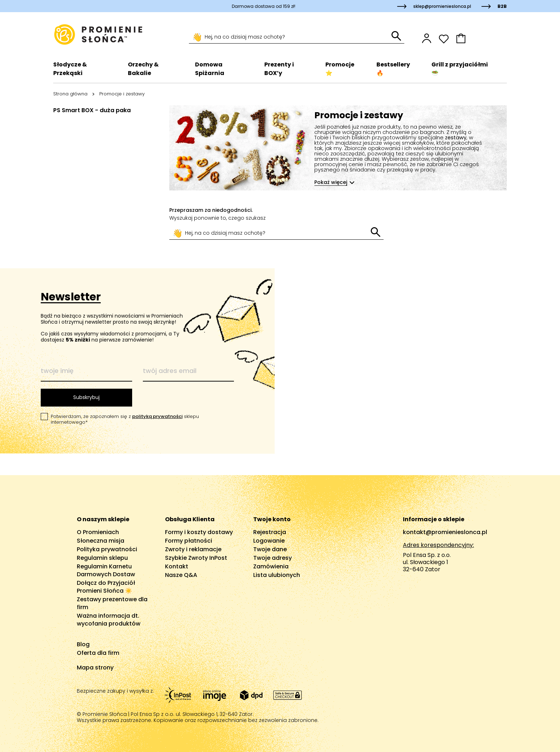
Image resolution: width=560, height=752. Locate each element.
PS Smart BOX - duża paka (92, 110)
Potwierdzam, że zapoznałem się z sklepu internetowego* (125, 419)
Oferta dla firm (98, 653)
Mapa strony (95, 668)
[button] (481, 38)
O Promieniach (98, 532)
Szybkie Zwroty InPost (196, 558)
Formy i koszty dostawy (199, 532)
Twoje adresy (272, 558)
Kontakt (177, 566)
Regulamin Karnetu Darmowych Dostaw (106, 570)
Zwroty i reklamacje (193, 549)
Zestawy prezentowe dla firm (112, 603)
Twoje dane (270, 549)
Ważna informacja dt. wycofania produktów (109, 620)
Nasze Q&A (181, 575)
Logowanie (269, 541)
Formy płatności (189, 541)
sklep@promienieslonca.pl (442, 6)
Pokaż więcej (331, 182)
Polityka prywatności (107, 549)
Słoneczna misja (101, 541)
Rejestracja (270, 532)
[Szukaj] (290, 37)
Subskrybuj (86, 397)
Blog (83, 644)
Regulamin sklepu (102, 558)
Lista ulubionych (277, 575)
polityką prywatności (157, 416)
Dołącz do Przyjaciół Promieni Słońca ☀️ (106, 587)
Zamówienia (271, 566)
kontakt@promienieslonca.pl (445, 532)
